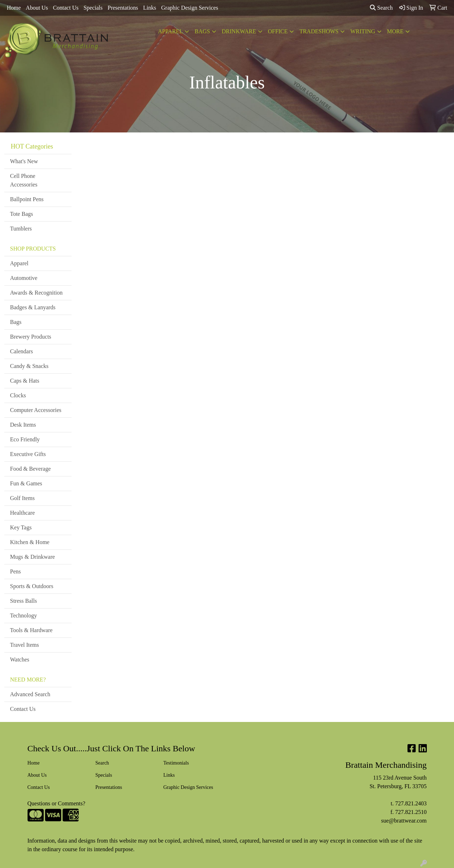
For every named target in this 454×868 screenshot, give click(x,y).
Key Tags (21, 527)
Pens (15, 571)
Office (278, 31)
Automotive (24, 278)
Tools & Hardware (31, 630)
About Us (37, 8)
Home (14, 8)
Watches (20, 660)
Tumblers (21, 229)
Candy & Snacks (29, 366)
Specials (93, 8)
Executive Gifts (28, 454)
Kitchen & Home (30, 542)
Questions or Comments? (57, 803)
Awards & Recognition (36, 293)
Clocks (18, 395)
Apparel (170, 31)
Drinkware (239, 31)
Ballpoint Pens (27, 199)
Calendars (21, 351)
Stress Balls (23, 601)
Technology (23, 615)
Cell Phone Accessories (24, 180)
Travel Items (25, 645)
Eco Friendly (25, 439)
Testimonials (176, 763)
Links (150, 8)
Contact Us (66, 8)
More (395, 31)
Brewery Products (31, 337)
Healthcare (22, 513)
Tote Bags (21, 214)
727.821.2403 (411, 803)
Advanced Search (30, 694)
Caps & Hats (25, 381)
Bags (202, 31)
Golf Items (22, 498)
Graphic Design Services (190, 8)
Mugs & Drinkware (32, 557)
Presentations (123, 8)
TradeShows (319, 31)
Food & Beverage (30, 469)
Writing (363, 31)
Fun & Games (26, 483)
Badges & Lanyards (33, 307)
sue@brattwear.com (404, 821)
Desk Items (23, 425)
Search (381, 8)
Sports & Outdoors (32, 586)
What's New (24, 161)
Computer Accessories (36, 410)
